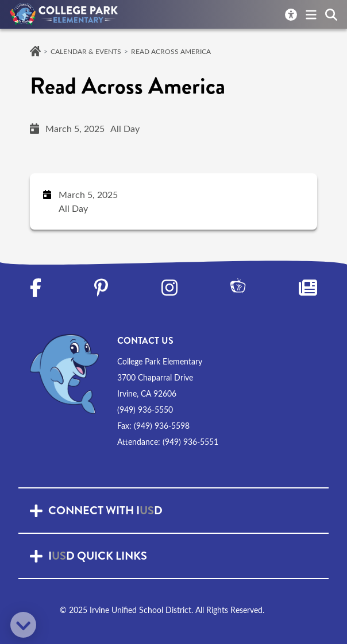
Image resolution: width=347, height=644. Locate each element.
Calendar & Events (86, 51)
